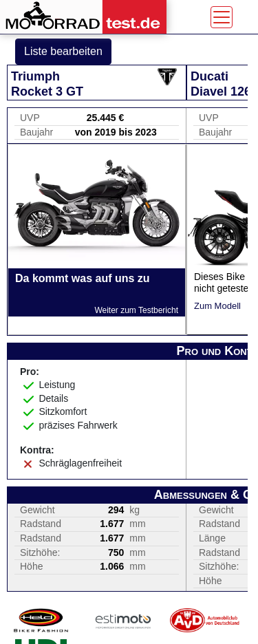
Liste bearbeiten (63, 51)
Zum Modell (217, 306)
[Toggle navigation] (222, 17)
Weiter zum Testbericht (136, 310)
